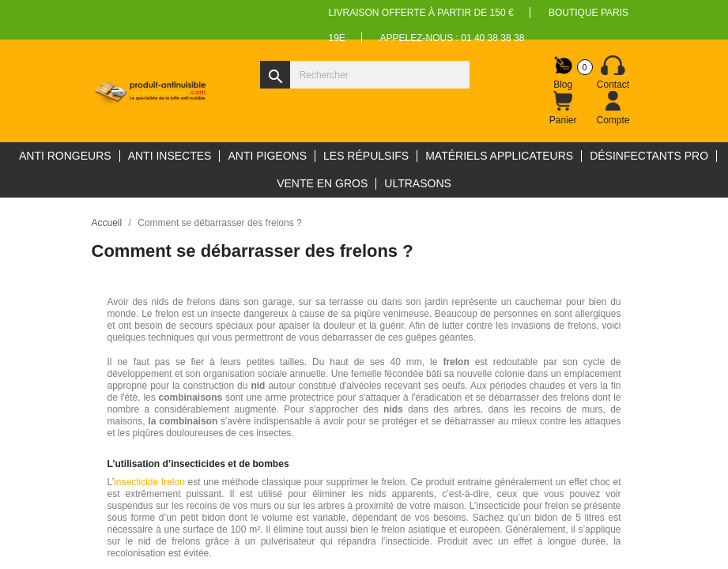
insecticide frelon (149, 482)
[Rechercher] (365, 75)
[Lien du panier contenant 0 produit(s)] (563, 108)
